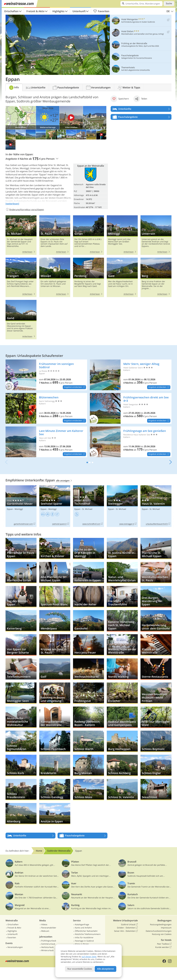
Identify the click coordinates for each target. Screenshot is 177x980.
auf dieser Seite (89, 957)
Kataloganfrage (82, 924)
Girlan (88, 235)
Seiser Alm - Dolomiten (126, 931)
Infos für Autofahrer (84, 937)
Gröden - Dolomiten (127, 928)
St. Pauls (55, 235)
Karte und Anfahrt (83, 928)
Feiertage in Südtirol (84, 941)
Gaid (122, 277)
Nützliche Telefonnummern (88, 934)
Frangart (21, 277)
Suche (169, 4)
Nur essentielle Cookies (80, 969)
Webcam (45, 931)
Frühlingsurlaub (49, 941)
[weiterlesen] (12, 204)
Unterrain (156, 235)
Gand (21, 320)
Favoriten (101, 11)
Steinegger (122, 506)
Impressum (166, 928)
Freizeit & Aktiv (35, 11)
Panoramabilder (49, 928)
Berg (156, 277)
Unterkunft (79, 11)
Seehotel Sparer (55, 506)
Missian (55, 277)
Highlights (58, 11)
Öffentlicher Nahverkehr (86, 931)
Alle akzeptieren (106, 969)
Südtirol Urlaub (129, 925)
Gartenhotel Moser (21, 506)
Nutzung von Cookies (162, 934)
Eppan (10, 509)
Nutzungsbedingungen (161, 924)
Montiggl (122, 235)
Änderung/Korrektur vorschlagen (25, 210)
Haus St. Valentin (156, 506)
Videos (44, 924)
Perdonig (88, 277)
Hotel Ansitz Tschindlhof (88, 506)
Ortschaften (11, 11)
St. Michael (21, 235)
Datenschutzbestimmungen (159, 931)
